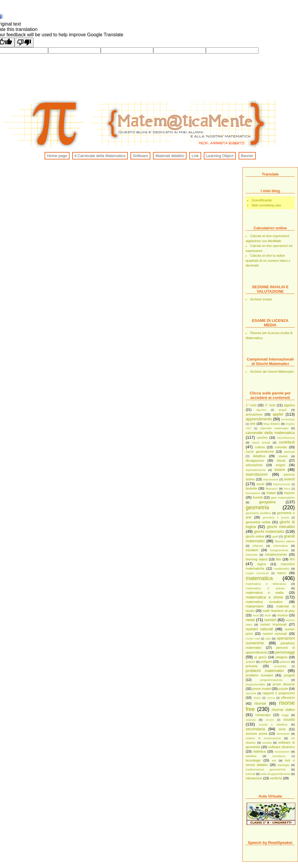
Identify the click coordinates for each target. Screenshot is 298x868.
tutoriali (250, 774)
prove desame (284, 684)
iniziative (252, 550)
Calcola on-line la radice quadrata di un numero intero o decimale (268, 260)
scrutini (270, 720)
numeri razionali (275, 634)
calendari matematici (274, 428)
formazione (253, 493)
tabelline (251, 756)
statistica (260, 751)
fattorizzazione (282, 484)
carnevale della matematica (270, 433)
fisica (287, 489)
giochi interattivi (281, 527)
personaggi (285, 652)
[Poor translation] (24, 42)
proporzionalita (255, 684)
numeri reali (253, 639)
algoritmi (261, 410)
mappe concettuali (257, 573)
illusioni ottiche (285, 541)
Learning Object (220, 156)
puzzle (283, 689)
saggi (285, 715)
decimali (289, 452)
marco (282, 573)
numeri (270, 620)
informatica (280, 546)
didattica (259, 456)
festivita (251, 488)
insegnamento (279, 550)
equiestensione (256, 470)
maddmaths (282, 569)
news (250, 620)
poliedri (250, 662)
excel (261, 484)
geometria (257, 507)
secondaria (255, 729)
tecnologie (253, 760)
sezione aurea (256, 734)
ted (274, 760)
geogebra (267, 502)
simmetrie (283, 734)
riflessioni (288, 698)
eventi (290, 479)
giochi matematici (269, 531)
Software (140, 156)
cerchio (262, 438)
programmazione (271, 680)
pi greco (260, 657)
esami (279, 470)
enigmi (280, 465)
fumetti (258, 497)
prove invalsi (262, 689)
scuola (289, 719)
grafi (275, 536)
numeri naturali (259, 629)
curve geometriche (260, 452)
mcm (268, 615)
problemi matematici (265, 671)
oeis (268, 639)
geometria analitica (258, 513)
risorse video (283, 710)
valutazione (254, 778)
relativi (257, 698)
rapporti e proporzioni (279, 693)
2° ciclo (270, 405)
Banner (247, 156)
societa (267, 743)
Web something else (266, 205)
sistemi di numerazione (263, 738)
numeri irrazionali (273, 624)
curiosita (281, 447)
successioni (282, 752)
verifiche (276, 778)
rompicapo (263, 715)
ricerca (271, 698)
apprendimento (259, 419)
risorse (260, 703)
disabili (283, 456)
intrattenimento (276, 554)
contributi (287, 442)
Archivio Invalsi (261, 299)
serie (282, 729)
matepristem (255, 606)
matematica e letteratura (266, 584)
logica (262, 564)
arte (253, 424)
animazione (254, 414)
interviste (252, 555)
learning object (257, 559)
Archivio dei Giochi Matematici (272, 372)
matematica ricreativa (264, 602)
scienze (251, 720)
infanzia (258, 546)
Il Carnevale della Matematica (100, 156)
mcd (256, 615)
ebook (281, 460)
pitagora (281, 657)
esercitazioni (257, 474)
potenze (285, 662)
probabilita (280, 666)
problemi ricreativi (259, 675)
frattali (271, 493)
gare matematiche (283, 498)
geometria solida (258, 522)
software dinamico (282, 747)
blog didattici (272, 424)
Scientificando (262, 200)
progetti (289, 675)
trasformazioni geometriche (266, 769)
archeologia (288, 419)
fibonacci (272, 489)
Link (195, 156)
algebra (289, 405)
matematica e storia (264, 597)
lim (292, 559)
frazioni (290, 493)
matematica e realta (265, 593)
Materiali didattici (170, 156)
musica (282, 615)
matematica (259, 578)
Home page (57, 156)
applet (278, 414)
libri (279, 559)
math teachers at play (279, 611)
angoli (283, 410)
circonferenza (286, 438)
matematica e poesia (265, 588)
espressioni (271, 479)
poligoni (266, 662)
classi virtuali (261, 442)
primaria (252, 666)
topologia (283, 765)
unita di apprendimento (276, 774)
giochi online (255, 536)
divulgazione (255, 460)
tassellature (279, 756)
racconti (251, 693)
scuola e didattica (273, 724)
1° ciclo (251, 405)
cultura (260, 447)
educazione (254, 465)
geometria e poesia (276, 518)
